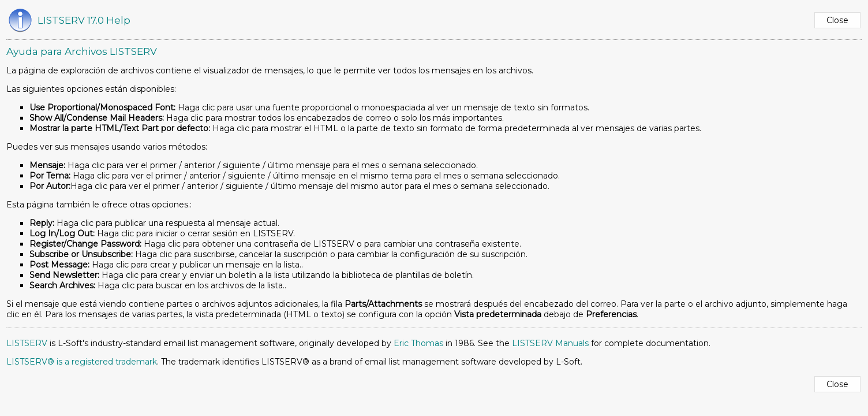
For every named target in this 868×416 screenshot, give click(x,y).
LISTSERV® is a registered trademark (82, 362)
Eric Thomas (418, 343)
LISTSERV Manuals (550, 343)
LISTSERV (27, 343)
